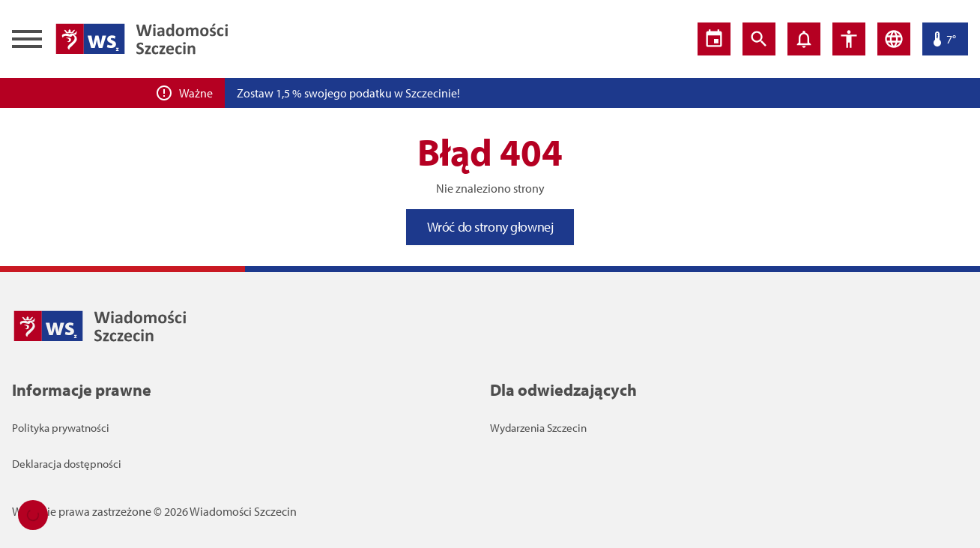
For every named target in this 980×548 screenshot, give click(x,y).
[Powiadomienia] (804, 39)
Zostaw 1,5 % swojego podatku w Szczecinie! (348, 93)
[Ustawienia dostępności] (849, 39)
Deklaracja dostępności (67, 464)
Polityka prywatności (61, 428)
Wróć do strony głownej (490, 227)
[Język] (894, 39)
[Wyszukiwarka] (759, 39)
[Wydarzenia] (714, 39)
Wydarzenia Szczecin (538, 428)
